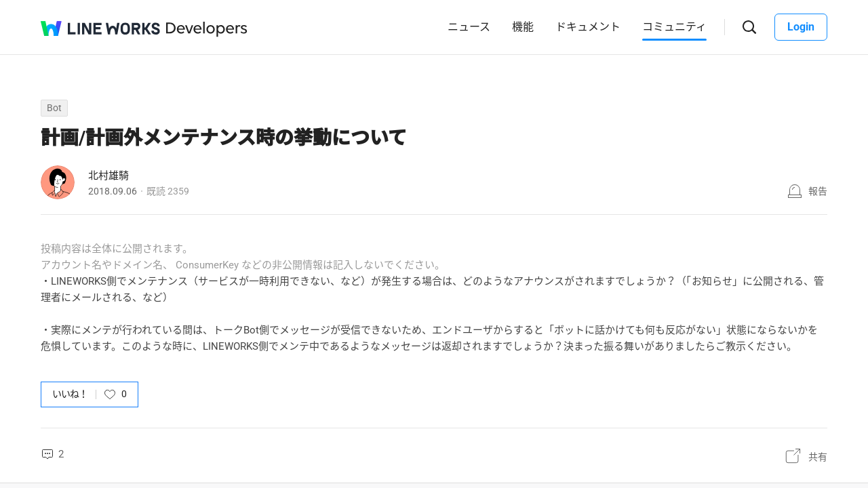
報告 (818, 191)
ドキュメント (588, 27)
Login (801, 27)
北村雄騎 (108, 176)
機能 (523, 27)
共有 (818, 457)
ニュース (469, 27)
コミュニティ (674, 27)
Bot (54, 108)
